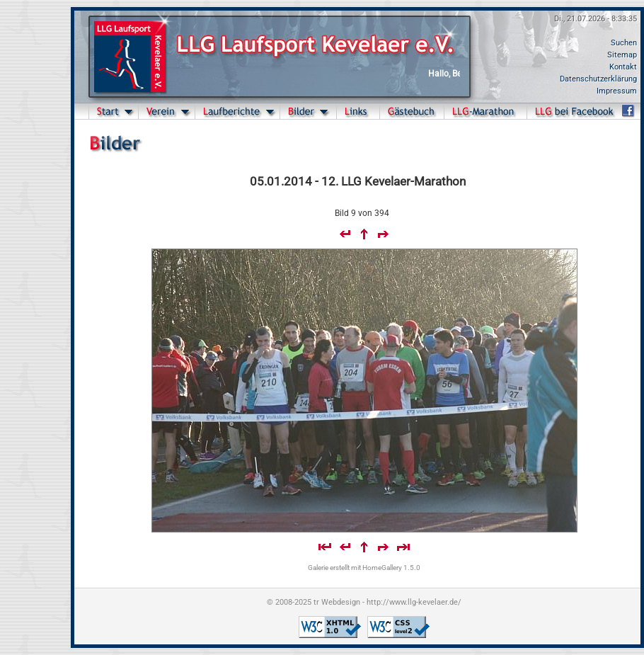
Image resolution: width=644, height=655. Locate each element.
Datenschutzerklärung (598, 79)
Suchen (624, 43)
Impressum (617, 91)
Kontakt (623, 67)
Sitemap (622, 55)
